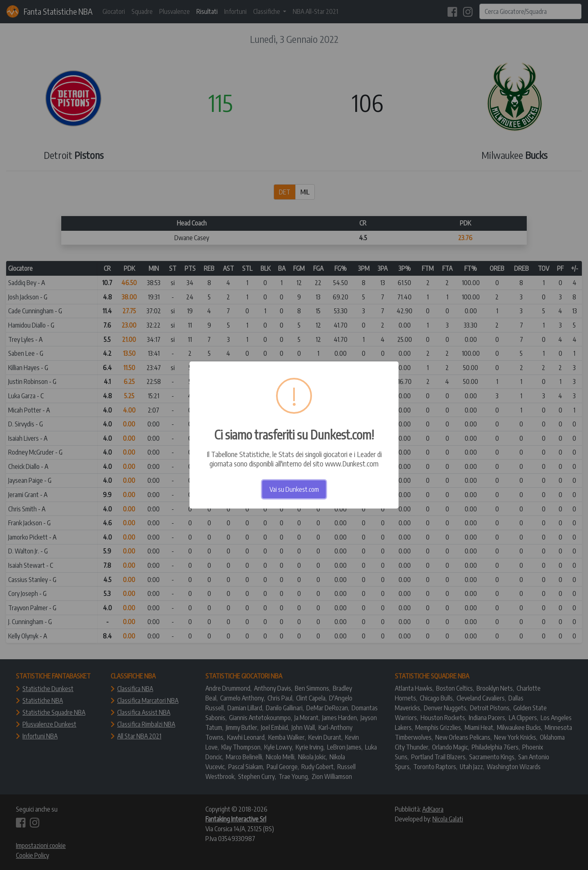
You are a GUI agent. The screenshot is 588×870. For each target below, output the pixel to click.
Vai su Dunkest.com (294, 489)
